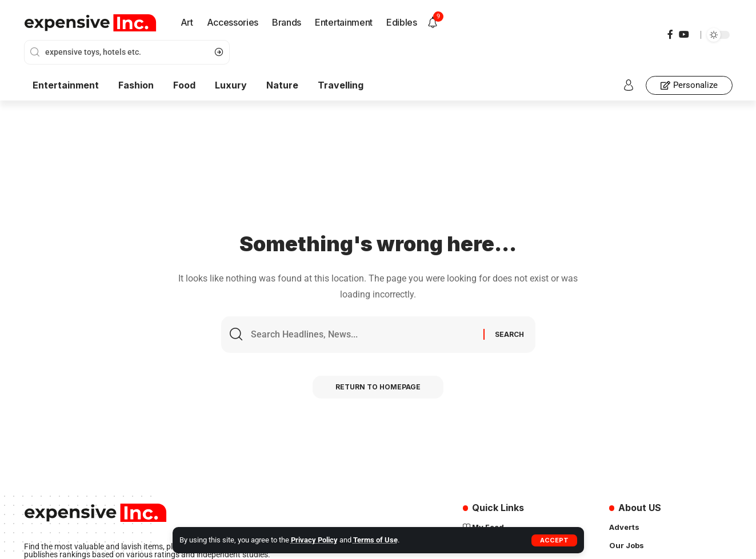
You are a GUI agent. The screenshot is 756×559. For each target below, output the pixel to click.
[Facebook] (670, 35)
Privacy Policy (314, 540)
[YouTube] (684, 35)
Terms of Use (375, 540)
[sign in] (629, 85)
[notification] (433, 23)
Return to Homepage (378, 387)
